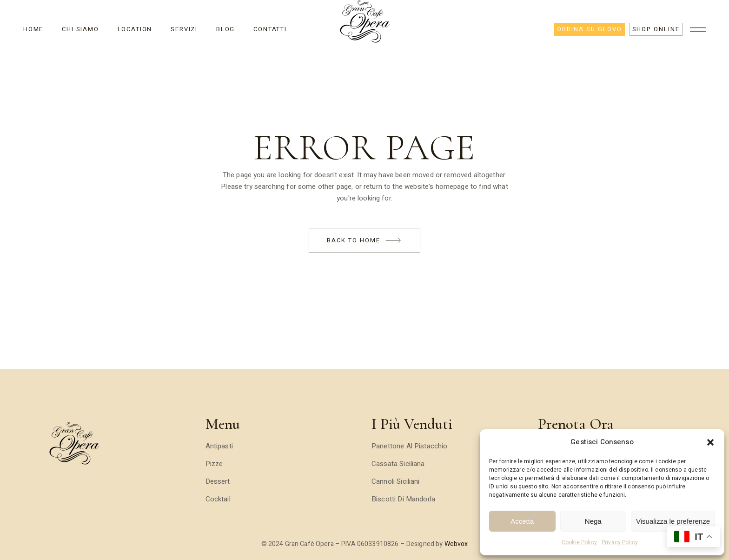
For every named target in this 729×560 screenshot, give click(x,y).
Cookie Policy (579, 542)
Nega (593, 521)
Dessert (218, 481)
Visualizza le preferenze (673, 521)
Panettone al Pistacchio (409, 446)
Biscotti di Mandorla (403, 499)
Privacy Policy (620, 542)
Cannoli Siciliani (396, 481)
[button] (710, 442)
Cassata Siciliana (398, 464)
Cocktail (218, 499)
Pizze (214, 464)
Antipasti (219, 446)
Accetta (522, 521)
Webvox (456, 544)
